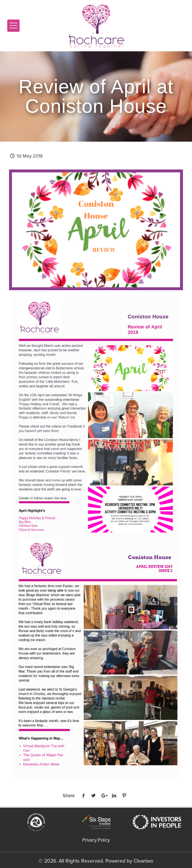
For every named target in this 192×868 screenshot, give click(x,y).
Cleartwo (143, 861)
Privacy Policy (96, 840)
